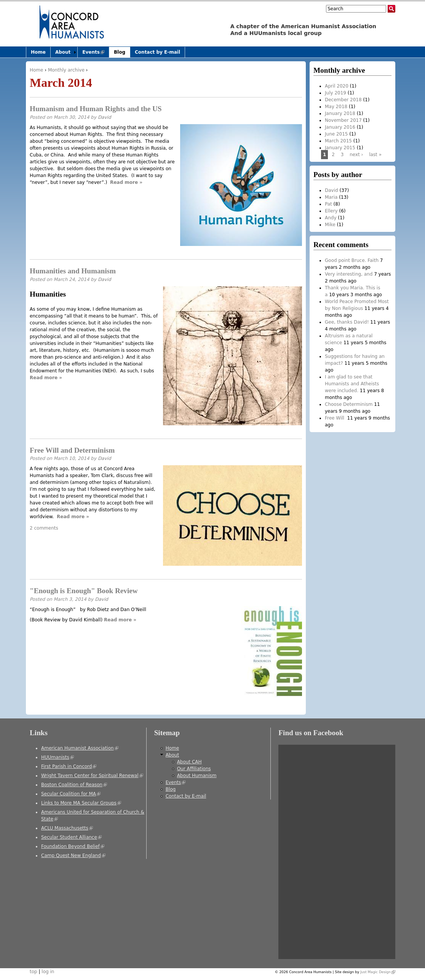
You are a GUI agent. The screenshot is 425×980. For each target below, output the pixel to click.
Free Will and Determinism (72, 450)
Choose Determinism (349, 404)
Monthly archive (66, 70)
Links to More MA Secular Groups (81, 803)
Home (36, 70)
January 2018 (340, 113)
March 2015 (338, 141)
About (63, 52)
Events (96, 53)
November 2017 (343, 120)
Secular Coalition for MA (71, 794)
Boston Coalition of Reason (74, 785)
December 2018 (343, 100)
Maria (331, 197)
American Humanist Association (80, 748)
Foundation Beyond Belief (73, 846)
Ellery (331, 211)
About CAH (189, 762)
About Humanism (197, 776)
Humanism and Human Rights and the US (96, 109)
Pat (328, 204)
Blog (120, 52)
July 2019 (336, 93)
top (34, 972)
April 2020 (337, 86)
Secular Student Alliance (71, 837)
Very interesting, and (349, 274)
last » (375, 155)
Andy (331, 218)
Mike (330, 225)
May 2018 (336, 107)
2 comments (44, 528)
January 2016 (340, 127)
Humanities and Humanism (73, 271)
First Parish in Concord (69, 766)
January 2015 (340, 148)
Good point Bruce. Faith (352, 260)
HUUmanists (58, 757)
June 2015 (336, 134)
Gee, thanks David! (347, 322)
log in (48, 972)
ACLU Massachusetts (67, 828)
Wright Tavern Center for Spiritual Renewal (92, 776)
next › (356, 155)
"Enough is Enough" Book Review (84, 591)
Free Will (335, 418)
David (105, 117)
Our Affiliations (194, 769)
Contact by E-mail (157, 52)
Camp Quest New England (73, 856)
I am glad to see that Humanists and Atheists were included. (352, 384)
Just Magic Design (378, 972)
